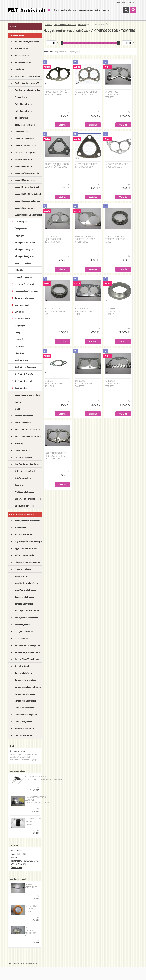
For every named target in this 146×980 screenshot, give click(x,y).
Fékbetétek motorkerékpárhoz (28, 562)
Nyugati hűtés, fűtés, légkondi (28, 194)
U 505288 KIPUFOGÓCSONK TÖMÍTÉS (84, 384)
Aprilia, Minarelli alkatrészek (27, 521)
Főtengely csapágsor (24, 249)
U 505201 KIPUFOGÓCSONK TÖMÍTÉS (53, 384)
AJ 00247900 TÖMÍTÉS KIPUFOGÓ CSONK (86, 93)
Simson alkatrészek (23, 673)
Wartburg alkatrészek (24, 492)
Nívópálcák (20, 312)
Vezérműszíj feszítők (24, 374)
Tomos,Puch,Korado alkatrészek (23, 722)
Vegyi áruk (19, 485)
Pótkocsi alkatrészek (24, 416)
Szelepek (19, 333)
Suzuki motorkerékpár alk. (26, 715)
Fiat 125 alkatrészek (24, 104)
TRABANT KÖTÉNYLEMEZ (31, 886)
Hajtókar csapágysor (24, 263)
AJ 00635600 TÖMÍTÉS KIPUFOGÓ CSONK (117, 165)
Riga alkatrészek (22, 666)
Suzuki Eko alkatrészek (25, 708)
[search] (126, 10)
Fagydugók (20, 236)
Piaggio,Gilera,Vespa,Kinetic (27, 659)
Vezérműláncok (21, 360)
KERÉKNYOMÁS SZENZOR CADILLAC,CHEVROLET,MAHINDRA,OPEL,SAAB (43, 778)
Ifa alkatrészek (21, 118)
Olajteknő (19, 340)
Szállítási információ (68, 10)
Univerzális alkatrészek (25, 471)
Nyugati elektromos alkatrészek (23, 167)
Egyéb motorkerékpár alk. (26, 548)
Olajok (17, 409)
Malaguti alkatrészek (24, 632)
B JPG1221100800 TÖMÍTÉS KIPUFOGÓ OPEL (115, 239)
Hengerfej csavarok (23, 277)
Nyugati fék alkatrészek (25, 180)
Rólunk (56, 10)
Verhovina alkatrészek (24, 729)
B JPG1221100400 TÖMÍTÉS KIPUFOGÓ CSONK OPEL (85, 239)
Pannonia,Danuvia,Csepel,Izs (27, 645)
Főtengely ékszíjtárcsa (25, 256)
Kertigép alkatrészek (24, 604)
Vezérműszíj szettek (24, 381)
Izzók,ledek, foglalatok (25, 125)
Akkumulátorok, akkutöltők (27, 42)
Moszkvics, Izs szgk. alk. (25, 152)
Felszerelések (21, 97)
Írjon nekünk (16, 868)
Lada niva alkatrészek (24, 139)
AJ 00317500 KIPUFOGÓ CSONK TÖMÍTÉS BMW (57, 165)
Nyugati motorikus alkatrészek (28, 215)
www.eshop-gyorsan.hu (28, 963)
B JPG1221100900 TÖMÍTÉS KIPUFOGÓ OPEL (55, 311)
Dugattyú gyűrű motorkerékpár (28, 541)
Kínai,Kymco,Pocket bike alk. (27, 611)
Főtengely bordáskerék (25, 243)
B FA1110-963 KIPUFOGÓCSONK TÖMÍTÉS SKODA (53, 239)
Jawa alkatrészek (22, 576)
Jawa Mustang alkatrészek (26, 583)
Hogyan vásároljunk (85, 10)
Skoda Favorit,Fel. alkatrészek (28, 436)
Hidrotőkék (20, 270)
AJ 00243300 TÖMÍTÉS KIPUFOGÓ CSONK (56, 93)
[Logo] (26, 10)
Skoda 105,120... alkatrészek (27, 430)
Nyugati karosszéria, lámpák (27, 201)
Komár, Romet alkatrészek (26, 618)
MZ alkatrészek (21, 638)
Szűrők (18, 402)
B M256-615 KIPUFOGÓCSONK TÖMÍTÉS (84, 311)
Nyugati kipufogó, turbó (25, 208)
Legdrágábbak (75, 51)
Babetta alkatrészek (24, 535)
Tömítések (19, 353)
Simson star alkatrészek (25, 701)
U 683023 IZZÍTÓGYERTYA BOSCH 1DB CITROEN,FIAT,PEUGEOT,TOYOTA (38, 800)
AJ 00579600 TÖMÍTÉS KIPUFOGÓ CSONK (86, 165)
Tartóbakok (20, 346)
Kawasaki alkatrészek (24, 597)
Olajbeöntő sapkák (23, 319)
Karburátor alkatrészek (25, 298)
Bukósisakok (20, 528)
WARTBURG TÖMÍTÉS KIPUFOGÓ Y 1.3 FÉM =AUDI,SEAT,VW (55, 456)
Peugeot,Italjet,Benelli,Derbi (27, 652)
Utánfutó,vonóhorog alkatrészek (24, 479)
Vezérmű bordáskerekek (25, 367)
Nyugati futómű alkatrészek (27, 187)
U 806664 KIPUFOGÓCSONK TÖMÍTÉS (114, 384)
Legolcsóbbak (61, 51)
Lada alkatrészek (22, 132)
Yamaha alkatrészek (24, 735)
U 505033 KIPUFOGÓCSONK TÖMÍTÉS (114, 311)
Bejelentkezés (121, 2)
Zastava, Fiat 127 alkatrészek (28, 499)
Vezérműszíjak (21, 388)
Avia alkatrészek (22, 55)
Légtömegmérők (22, 305)
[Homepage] (49, 10)
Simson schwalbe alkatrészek (28, 687)
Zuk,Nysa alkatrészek (24, 506)
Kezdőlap (49, 25)
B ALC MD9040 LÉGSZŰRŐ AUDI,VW (31, 909)
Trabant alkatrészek (23, 457)
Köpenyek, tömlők (23, 625)
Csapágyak (19, 69)
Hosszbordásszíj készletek (26, 291)
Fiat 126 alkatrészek (24, 111)
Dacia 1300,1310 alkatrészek (27, 76)
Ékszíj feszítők (21, 229)
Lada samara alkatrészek (26, 146)
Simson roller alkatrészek (26, 680)
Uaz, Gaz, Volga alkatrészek (27, 464)
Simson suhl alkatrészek (25, 694)
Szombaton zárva (17, 751)
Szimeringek (20, 443)
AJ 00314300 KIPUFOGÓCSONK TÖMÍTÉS (114, 95)
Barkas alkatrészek (23, 62)
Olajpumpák (20, 326)
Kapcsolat (106, 10)
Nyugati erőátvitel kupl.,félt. (27, 173)
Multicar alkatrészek (24, 159)
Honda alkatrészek (23, 569)
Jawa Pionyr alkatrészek (25, 590)
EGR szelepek (21, 222)
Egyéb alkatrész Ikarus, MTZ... (28, 83)
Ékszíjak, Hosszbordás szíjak (27, 90)
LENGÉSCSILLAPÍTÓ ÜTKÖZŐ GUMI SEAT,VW (33, 821)
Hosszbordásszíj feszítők (26, 284)
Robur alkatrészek (23, 423)
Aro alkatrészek (22, 49)
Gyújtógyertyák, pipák (24, 555)
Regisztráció (132, 2)
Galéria (97, 10)
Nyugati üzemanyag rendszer (28, 395)
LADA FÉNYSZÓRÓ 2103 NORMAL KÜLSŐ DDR (31, 932)
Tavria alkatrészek (23, 450)
